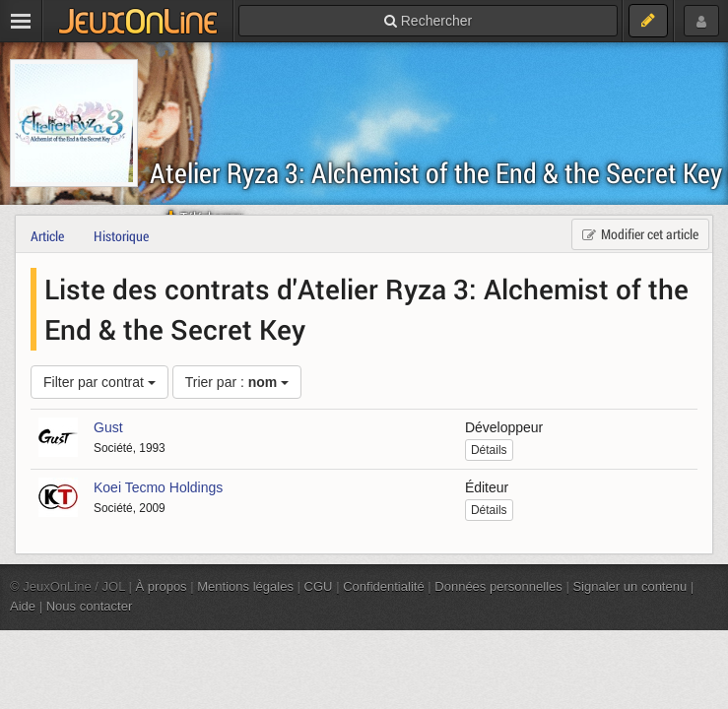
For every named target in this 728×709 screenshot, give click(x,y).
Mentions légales (245, 586)
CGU (319, 586)
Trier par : (237, 382)
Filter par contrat (99, 382)
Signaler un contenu (629, 586)
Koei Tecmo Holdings (158, 487)
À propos (162, 586)
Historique (121, 236)
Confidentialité (384, 586)
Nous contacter (90, 606)
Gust (108, 427)
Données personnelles (498, 586)
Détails (489, 450)
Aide (23, 606)
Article (47, 236)
